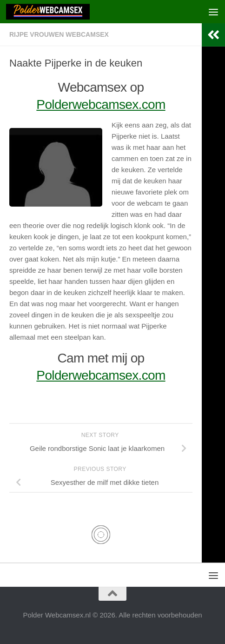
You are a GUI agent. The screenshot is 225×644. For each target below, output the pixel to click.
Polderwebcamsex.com (101, 104)
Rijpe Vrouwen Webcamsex (59, 34)
